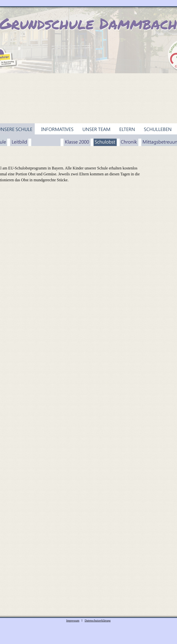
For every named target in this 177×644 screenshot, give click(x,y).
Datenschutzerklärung (98, 621)
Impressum (73, 621)
